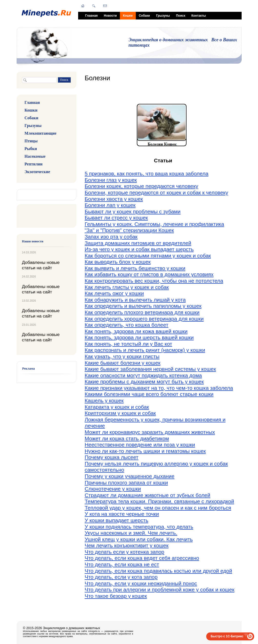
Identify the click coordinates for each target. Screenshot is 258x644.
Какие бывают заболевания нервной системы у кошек (150, 369)
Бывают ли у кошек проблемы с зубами (133, 211)
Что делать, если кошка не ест (122, 564)
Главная (92, 16)
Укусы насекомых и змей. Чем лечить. (131, 533)
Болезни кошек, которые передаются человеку (142, 186)
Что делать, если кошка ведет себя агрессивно (142, 558)
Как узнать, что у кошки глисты (122, 356)
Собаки (144, 16)
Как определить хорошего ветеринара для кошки (144, 319)
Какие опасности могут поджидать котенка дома (143, 375)
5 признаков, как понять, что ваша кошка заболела (147, 174)
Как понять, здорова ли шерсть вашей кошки (139, 337)
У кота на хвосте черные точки (122, 514)
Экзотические (37, 172)
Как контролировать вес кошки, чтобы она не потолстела (154, 281)
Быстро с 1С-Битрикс (227, 636)
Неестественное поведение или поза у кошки (140, 445)
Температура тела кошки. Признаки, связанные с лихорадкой (159, 501)
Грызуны (163, 16)
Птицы (31, 141)
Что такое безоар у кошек (116, 596)
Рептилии (34, 164)
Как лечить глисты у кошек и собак (127, 287)
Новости (110, 16)
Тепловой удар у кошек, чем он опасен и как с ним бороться (158, 508)
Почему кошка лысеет (112, 457)
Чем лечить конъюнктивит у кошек (127, 545)
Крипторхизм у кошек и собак (120, 413)
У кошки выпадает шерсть (117, 520)
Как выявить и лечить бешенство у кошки (135, 268)
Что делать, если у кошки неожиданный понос (141, 583)
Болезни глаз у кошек (111, 180)
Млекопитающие (41, 133)
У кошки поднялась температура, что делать (139, 527)
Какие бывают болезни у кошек (123, 363)
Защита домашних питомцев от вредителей (138, 243)
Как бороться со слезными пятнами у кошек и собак (148, 256)
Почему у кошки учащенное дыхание (130, 476)
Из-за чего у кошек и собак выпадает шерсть (139, 249)
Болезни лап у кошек (110, 205)
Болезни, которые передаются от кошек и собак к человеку (157, 192)
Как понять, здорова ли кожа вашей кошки (136, 331)
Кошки (128, 16)
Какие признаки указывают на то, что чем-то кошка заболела (159, 388)
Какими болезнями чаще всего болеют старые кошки (149, 394)
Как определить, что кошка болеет (127, 325)
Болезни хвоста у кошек (114, 199)
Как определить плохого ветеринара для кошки (142, 312)
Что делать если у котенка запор (125, 552)
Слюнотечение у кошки (113, 489)
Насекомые (35, 156)
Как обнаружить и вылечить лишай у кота (135, 300)
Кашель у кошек (104, 400)
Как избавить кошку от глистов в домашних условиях (149, 274)
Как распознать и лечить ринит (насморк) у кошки (145, 350)
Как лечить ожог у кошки (114, 293)
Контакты (199, 16)
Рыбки (31, 149)
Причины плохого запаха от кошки (126, 483)
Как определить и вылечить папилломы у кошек (143, 306)
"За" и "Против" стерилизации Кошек (129, 230)
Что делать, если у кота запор (121, 577)
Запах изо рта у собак (111, 237)
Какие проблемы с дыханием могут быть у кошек (144, 382)
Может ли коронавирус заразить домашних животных (150, 432)
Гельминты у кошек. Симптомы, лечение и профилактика (154, 224)
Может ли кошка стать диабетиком (127, 438)
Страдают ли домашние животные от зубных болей (148, 495)
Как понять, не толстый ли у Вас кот (129, 344)
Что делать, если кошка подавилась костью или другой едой (158, 571)
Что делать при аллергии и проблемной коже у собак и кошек (160, 589)
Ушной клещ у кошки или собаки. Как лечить (139, 539)
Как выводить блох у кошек (118, 262)
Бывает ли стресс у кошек (116, 218)
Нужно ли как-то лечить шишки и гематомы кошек (145, 451)
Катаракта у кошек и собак (117, 407)
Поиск (181, 16)
